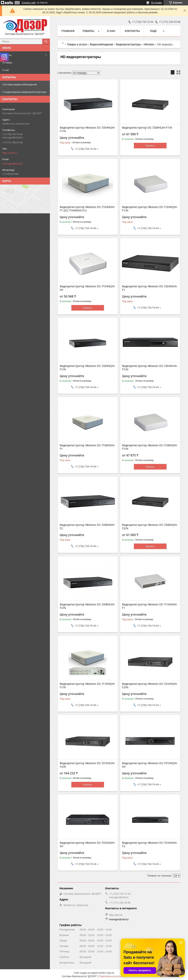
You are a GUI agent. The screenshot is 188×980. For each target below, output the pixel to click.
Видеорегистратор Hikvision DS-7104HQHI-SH (87, 288)
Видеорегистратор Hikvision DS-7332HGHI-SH (87, 845)
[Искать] (46, 42)
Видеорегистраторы (128, 44)
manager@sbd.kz (13, 164)
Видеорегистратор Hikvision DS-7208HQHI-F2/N (150, 527)
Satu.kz (110, 973)
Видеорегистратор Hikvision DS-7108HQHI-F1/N (150, 447)
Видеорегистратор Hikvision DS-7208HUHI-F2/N (87, 606)
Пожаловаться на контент (113, 976)
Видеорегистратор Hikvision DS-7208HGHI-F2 (87, 527)
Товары (7, 55)
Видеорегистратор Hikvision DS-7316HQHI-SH (150, 765)
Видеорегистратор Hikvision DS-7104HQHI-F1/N (150, 209)
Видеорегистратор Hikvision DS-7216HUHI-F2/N (87, 765)
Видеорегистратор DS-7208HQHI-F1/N (147, 128)
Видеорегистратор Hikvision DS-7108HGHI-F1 (87, 447)
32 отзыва (156, 3)
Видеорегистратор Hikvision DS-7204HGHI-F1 (150, 288)
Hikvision (149, 44)
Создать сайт (29, 3)
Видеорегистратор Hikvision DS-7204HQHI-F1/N (87, 129)
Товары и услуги (77, 44)
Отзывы (7, 62)
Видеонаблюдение (102, 44)
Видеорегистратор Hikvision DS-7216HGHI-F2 (150, 845)
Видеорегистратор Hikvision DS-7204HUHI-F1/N (150, 368)
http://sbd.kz (10, 153)
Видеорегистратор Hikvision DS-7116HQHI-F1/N (87, 686)
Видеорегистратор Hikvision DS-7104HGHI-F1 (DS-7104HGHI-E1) (87, 209)
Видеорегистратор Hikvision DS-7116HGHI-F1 (150, 606)
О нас (6, 70)
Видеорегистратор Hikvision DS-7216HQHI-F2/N (150, 686)
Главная (68, 31)
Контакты (132, 31)
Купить (150, 145)
